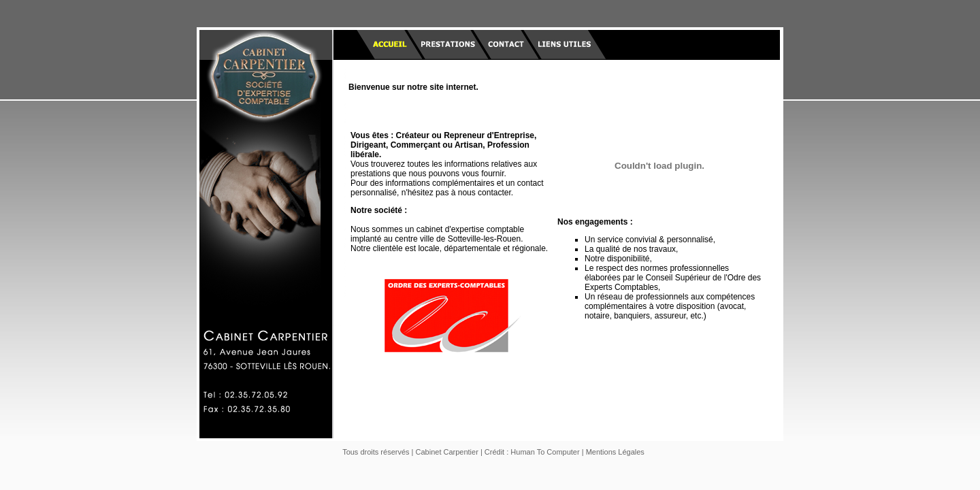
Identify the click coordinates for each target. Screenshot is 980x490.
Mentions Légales (615, 452)
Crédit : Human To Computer (532, 452)
